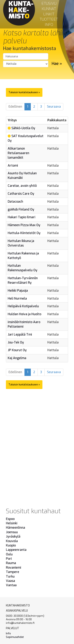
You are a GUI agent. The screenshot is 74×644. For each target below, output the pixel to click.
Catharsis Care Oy (21, 194)
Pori (9, 559)
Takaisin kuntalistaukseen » (24, 92)
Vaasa (10, 581)
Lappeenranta (16, 550)
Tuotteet (49, 19)
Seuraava (54, 107)
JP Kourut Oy (17, 350)
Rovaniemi (14, 568)
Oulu (9, 554)
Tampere (13, 572)
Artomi (13, 166)
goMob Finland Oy (21, 209)
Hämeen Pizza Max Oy (24, 225)
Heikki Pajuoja (18, 291)
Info (49, 25)
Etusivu (49, 3)
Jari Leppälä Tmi (20, 334)
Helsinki (12, 523)
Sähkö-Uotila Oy (23, 128)
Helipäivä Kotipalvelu (23, 306)
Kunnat (49, 9)
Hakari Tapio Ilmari (22, 217)
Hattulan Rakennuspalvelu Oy (22, 268)
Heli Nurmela (17, 298)
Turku (10, 576)
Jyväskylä (13, 536)
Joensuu (12, 532)
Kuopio (11, 545)
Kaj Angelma (17, 358)
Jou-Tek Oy (16, 342)
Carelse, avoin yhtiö (22, 186)
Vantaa (11, 585)
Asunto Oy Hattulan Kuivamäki (22, 175)
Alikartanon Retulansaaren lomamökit (18, 153)
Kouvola (12, 541)
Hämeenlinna (15, 528)
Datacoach (15, 202)
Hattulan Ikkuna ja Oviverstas (21, 243)
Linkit (49, 14)
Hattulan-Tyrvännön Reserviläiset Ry (23, 280)
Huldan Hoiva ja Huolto (24, 314)
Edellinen (15, 107)
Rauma (11, 563)
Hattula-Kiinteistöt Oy (24, 233)
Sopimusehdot (15, 637)
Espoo (10, 519)
